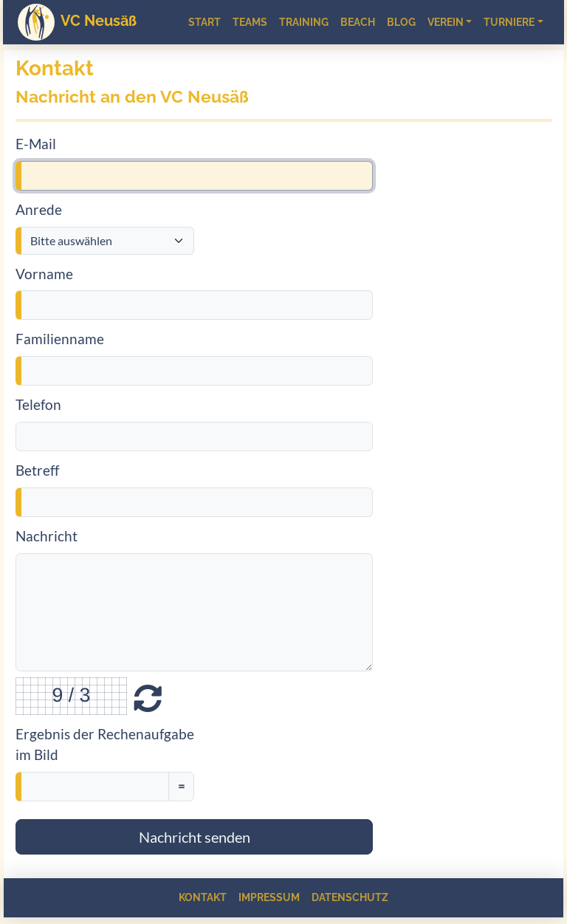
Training (304, 22)
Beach (358, 22)
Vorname (44, 274)
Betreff (37, 470)
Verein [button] (446, 22)
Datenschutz (350, 897)
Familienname (60, 339)
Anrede (39, 209)
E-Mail (36, 144)
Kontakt (203, 897)
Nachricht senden (195, 837)
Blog (401, 22)
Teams (250, 22)
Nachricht (47, 536)
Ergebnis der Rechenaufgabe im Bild (105, 745)
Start (205, 22)
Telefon (38, 404)
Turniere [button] (509, 22)
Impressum (269, 897)
